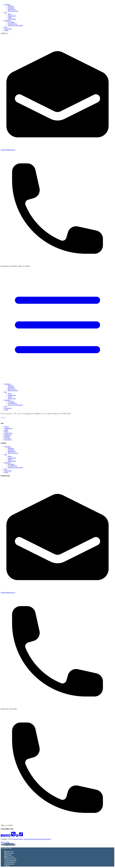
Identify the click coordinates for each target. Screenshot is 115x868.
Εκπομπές (7, 436)
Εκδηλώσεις (8, 435)
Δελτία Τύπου (12, 19)
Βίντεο (10, 14)
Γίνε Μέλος (11, 22)
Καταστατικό (12, 9)
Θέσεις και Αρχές (13, 11)
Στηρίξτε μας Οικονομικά (15, 25)
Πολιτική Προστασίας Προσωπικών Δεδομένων (37, 839)
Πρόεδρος (11, 6)
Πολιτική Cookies (17, 839)
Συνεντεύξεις (8, 440)
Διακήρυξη (11, 8)
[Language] (4, 33)
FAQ (6, 27)
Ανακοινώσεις (12, 16)
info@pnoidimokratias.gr (8, 150)
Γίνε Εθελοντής (12, 24)
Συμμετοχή (8, 21)
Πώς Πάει (7, 438)
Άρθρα (10, 17)
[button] (9, 845)
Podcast (7, 427)
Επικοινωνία (8, 29)
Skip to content (5, 842)
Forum (6, 30)
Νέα (6, 13)
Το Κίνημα (7, 5)
